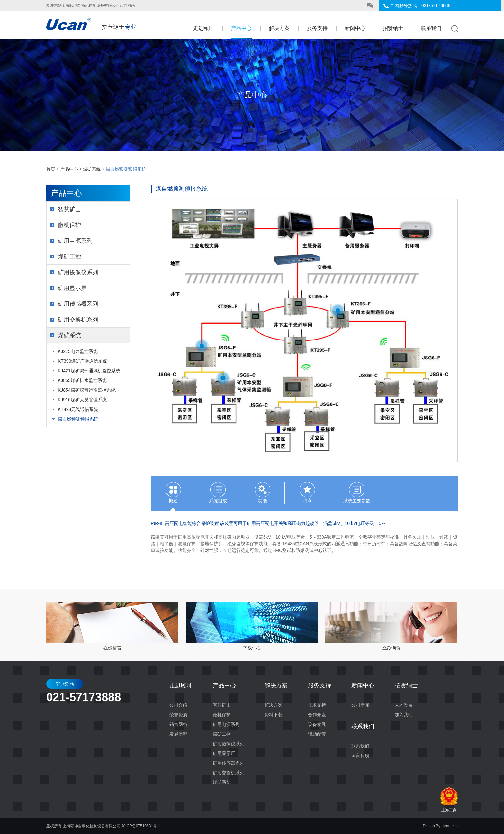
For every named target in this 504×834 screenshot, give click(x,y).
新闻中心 (355, 28)
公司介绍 (178, 705)
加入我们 (404, 715)
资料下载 (274, 715)
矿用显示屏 (72, 288)
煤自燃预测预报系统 (78, 419)
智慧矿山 (69, 209)
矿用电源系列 (75, 241)
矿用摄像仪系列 (78, 272)
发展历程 (178, 734)
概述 (173, 501)
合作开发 (317, 715)
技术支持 (317, 705)
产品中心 (241, 28)
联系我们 (431, 28)
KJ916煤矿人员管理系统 (82, 400)
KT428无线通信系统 (78, 409)
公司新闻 (360, 705)
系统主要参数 (357, 501)
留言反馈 (360, 756)
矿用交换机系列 (78, 320)
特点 (307, 501)
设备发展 (317, 724)
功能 (263, 501)
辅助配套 (317, 734)
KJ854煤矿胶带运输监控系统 (87, 390)
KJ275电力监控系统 (78, 351)
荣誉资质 (178, 715)
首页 (51, 169)
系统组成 (218, 501)
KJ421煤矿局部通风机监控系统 (89, 371)
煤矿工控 (69, 257)
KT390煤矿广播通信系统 (82, 361)
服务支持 (317, 28)
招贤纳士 (393, 28)
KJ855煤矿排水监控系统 (82, 380)
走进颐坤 (203, 28)
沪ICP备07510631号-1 (141, 826)
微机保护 (69, 225)
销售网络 (178, 724)
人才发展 (404, 705)
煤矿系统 (92, 169)
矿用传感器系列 (78, 304)
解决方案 (279, 28)
